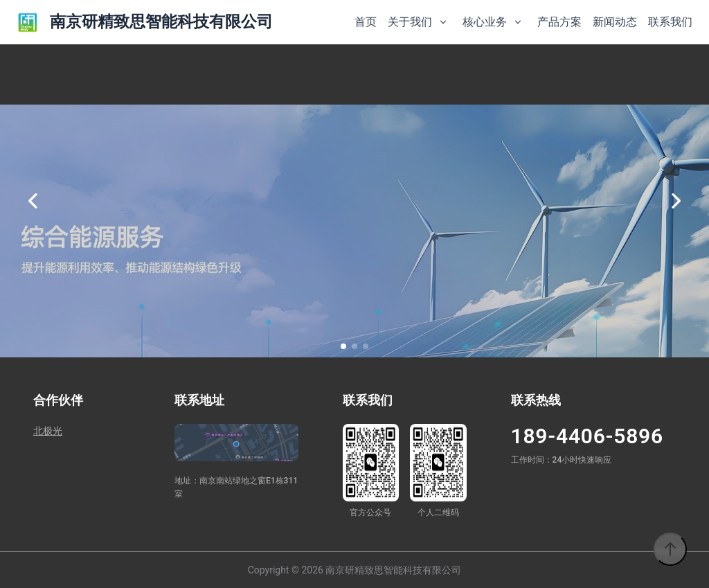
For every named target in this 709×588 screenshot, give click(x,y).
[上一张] (33, 201)
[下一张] (676, 201)
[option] (354, 201)
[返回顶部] (670, 549)
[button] (343, 346)
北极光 (48, 431)
